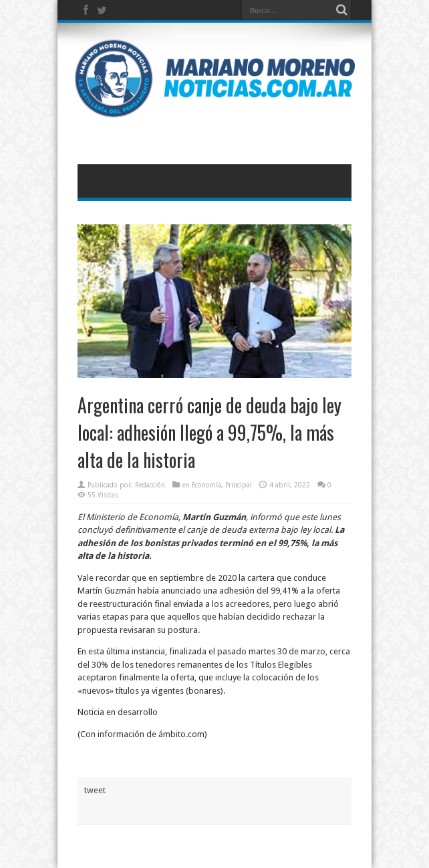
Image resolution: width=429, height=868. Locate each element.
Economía (206, 485)
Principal (239, 485)
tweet (95, 790)
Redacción (150, 485)
